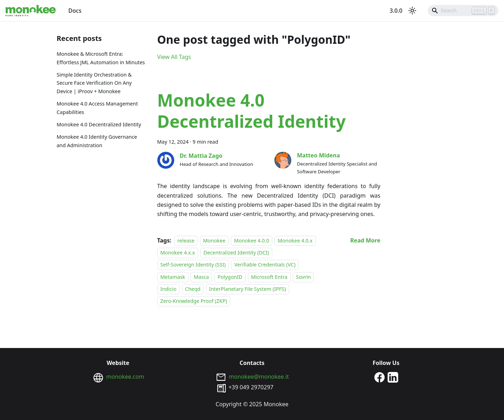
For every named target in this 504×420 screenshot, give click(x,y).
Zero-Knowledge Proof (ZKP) (194, 301)
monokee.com (125, 377)
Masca (201, 277)
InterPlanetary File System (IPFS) (248, 289)
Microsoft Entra (269, 277)
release (186, 241)
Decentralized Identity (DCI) (236, 253)
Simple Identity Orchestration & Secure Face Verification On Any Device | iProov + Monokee (94, 83)
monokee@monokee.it (259, 377)
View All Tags (174, 57)
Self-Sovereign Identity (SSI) (193, 265)
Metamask (173, 277)
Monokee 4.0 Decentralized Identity (99, 124)
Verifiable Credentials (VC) (265, 265)
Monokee (214, 241)
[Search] (463, 11)
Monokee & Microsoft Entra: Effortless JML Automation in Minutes (101, 58)
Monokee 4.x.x (178, 253)
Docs (75, 11)
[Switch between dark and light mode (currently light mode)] (412, 11)
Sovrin (303, 277)
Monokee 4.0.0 (251, 241)
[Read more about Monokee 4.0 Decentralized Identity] (365, 240)
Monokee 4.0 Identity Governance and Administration (97, 141)
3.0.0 (396, 11)
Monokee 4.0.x (295, 241)
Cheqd (193, 289)
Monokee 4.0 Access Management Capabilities (97, 108)
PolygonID (230, 277)
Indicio (169, 289)
